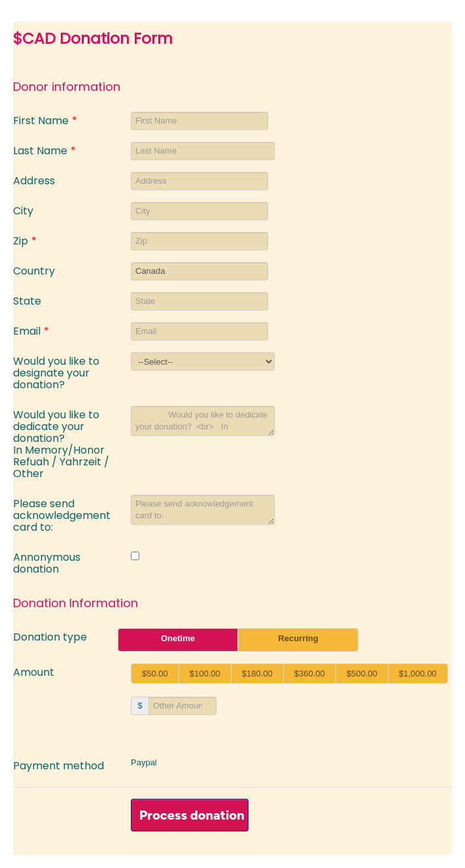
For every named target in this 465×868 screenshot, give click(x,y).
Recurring (298, 638)
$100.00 (205, 674)
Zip (25, 240)
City (23, 210)
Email (31, 330)
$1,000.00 (418, 674)
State (27, 300)
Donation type (50, 636)
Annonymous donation (47, 562)
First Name (45, 120)
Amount (34, 672)
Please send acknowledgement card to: (62, 515)
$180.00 (257, 674)
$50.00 (155, 674)
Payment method (59, 765)
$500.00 (362, 674)
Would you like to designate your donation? (56, 372)
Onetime (178, 638)
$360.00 (310, 674)
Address (34, 180)
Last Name (44, 150)
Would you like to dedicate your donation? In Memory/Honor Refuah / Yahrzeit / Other (61, 443)
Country (34, 270)
